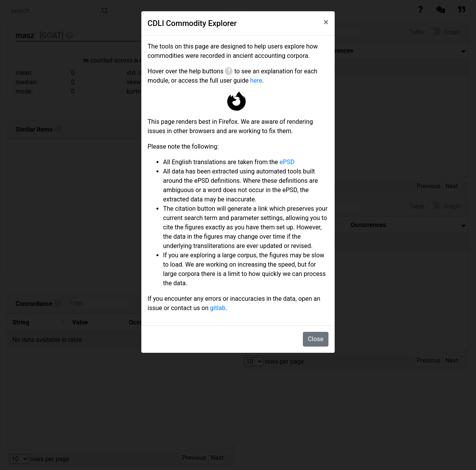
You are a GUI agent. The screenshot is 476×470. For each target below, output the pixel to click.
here (256, 81)
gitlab (218, 308)
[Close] (326, 22)
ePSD (287, 162)
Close (316, 339)
